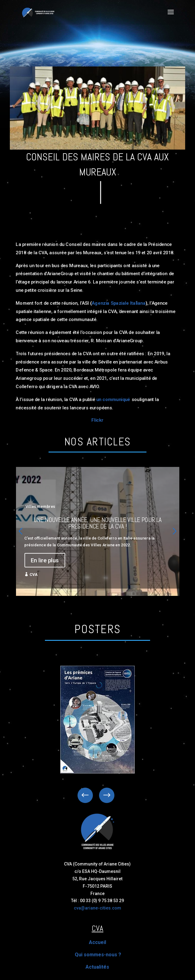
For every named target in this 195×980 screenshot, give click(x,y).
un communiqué (113, 399)
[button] (175, 531)
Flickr (97, 420)
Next (102, 795)
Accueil (97, 942)
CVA (33, 574)
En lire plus (45, 560)
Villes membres (40, 506)
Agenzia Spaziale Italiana (119, 303)
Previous (90, 795)
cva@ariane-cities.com (97, 908)
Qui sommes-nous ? (98, 955)
